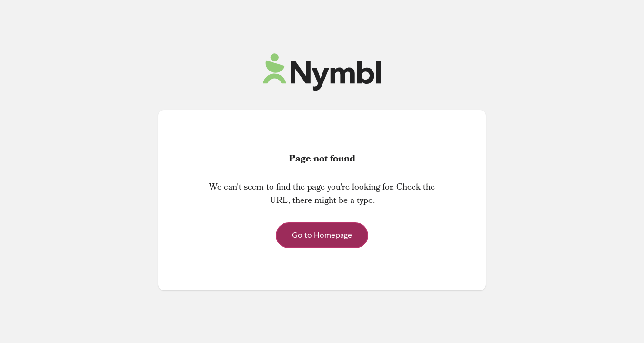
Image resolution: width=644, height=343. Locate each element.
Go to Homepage (322, 235)
